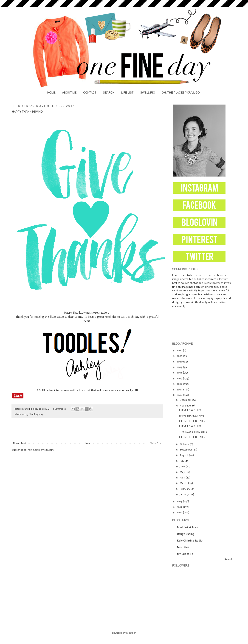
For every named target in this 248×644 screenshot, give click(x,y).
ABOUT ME (69, 93)
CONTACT (90, 93)
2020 (180, 362)
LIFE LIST (127, 93)
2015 (180, 390)
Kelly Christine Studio (190, 541)
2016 (180, 384)
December (186, 400)
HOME (51, 93)
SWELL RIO (148, 93)
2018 (180, 373)
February (185, 489)
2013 (180, 501)
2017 (180, 378)
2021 (180, 356)
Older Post (155, 443)
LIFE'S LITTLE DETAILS (192, 421)
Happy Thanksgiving (32, 415)
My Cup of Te (185, 554)
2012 (180, 507)
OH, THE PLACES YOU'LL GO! (181, 93)
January (185, 494)
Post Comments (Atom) (41, 450)
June (183, 466)
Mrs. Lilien (183, 547)
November (186, 406)
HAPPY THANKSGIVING (192, 416)
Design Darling (186, 534)
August (184, 455)
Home (88, 443)
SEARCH (109, 93)
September (186, 450)
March (184, 483)
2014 (180, 395)
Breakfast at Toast (188, 527)
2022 (180, 350)
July (182, 461)
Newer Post (20, 443)
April (183, 478)
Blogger (131, 633)
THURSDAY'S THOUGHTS (193, 432)
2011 (180, 513)
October (185, 444)
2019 (180, 367)
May (183, 472)
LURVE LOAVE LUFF (190, 410)
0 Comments (59, 409)
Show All (228, 559)
